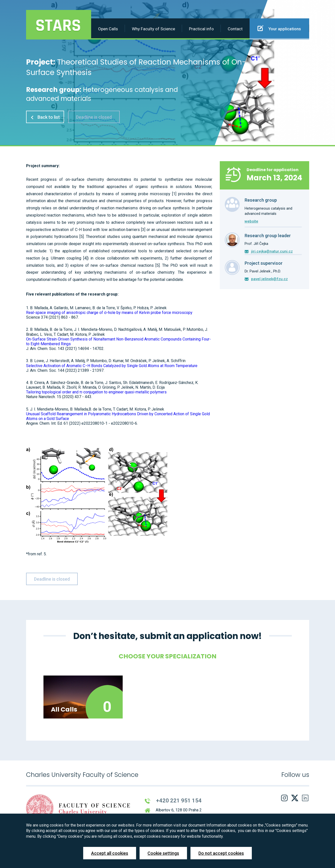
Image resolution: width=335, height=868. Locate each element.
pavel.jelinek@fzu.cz (269, 279)
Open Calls (108, 29)
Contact (235, 29)
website (251, 221)
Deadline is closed (94, 117)
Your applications (279, 28)
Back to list (45, 117)
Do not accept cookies (221, 853)
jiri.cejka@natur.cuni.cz (272, 251)
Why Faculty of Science (153, 29)
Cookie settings (163, 853)
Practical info (201, 29)
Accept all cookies (110, 853)
